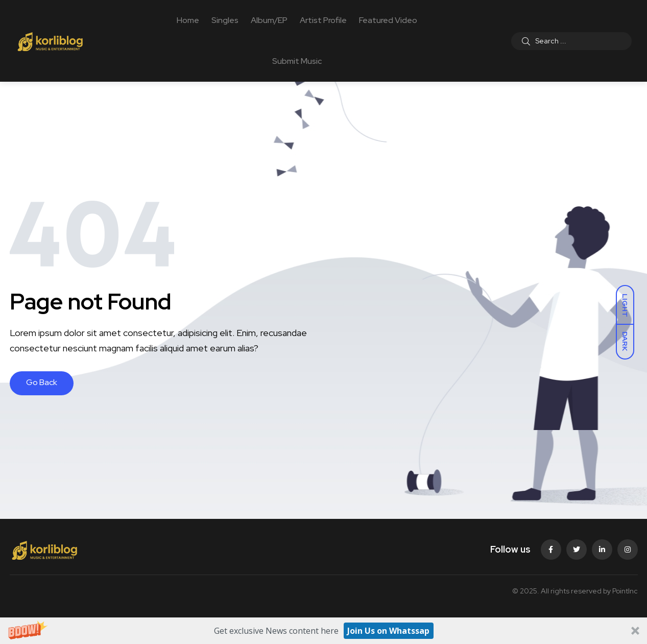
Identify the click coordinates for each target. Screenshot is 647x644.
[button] (323, 631)
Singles (225, 20)
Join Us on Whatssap (388, 631)
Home (188, 20)
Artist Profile (323, 20)
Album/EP (269, 20)
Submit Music (297, 61)
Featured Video (388, 20)
